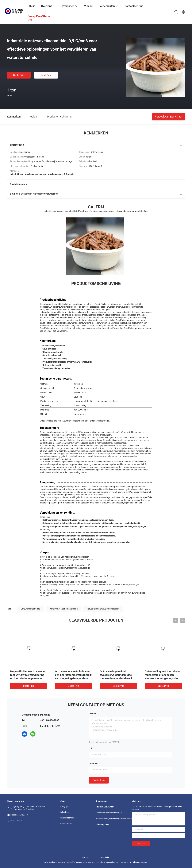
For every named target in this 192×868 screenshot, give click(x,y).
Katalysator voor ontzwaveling (64, 609)
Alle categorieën (102, 824)
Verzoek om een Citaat (169, 116)
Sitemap (85, 857)
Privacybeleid (105, 857)
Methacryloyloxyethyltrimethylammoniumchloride (108, 819)
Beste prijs (19, 75)
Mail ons (46, 75)
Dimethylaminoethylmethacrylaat (108, 813)
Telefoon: (94, 764)
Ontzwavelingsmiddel (31, 609)
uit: (91, 748)
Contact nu (99, 780)
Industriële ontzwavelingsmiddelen (103, 609)
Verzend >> (141, 844)
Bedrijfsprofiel (66, 807)
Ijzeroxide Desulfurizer (105, 807)
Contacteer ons (66, 824)
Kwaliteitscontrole (68, 818)
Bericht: (93, 714)
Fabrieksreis (65, 812)
